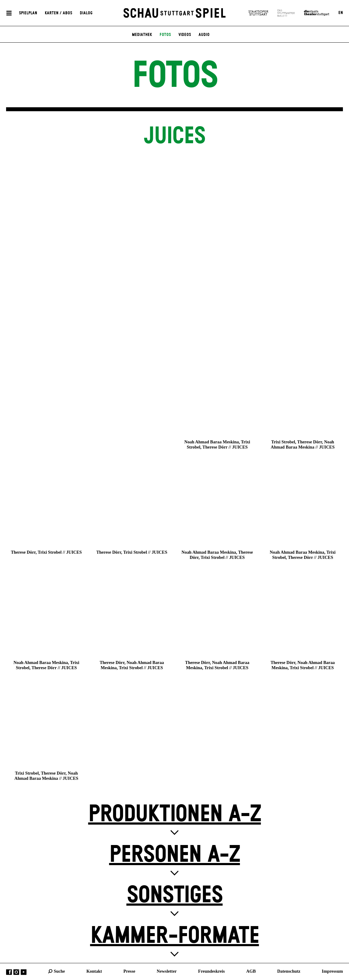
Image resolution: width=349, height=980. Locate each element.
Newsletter (167, 971)
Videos (185, 35)
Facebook (9, 972)
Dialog (86, 13)
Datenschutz (289, 971)
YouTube (24, 972)
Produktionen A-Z (174, 814)
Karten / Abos (58, 13)
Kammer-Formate (174, 936)
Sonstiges (174, 895)
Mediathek (142, 35)
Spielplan (28, 13)
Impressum (332, 971)
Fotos (165, 35)
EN (341, 13)
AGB (251, 971)
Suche (59, 971)
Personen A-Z (174, 855)
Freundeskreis (212, 971)
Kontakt (94, 971)
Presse (129, 971)
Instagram (16, 972)
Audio (204, 35)
